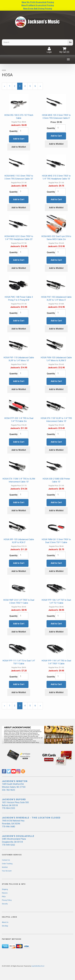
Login (49, 50)
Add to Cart (19, 139)
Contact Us (6, 860)
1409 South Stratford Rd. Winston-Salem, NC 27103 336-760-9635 (14, 787)
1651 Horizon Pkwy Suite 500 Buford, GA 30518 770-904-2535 (15, 805)
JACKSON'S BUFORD (14, 799)
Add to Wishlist (19, 147)
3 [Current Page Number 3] (21, 87)
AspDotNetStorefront (38, 966)
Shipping (5, 889)
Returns (5, 893)
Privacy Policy (7, 900)
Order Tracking (7, 864)
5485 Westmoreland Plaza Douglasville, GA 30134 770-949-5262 (14, 842)
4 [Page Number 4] (26, 86)
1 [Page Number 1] (11, 86)
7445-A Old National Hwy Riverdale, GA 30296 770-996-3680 (13, 824)
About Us (5, 922)
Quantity (13, 131)
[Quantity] (23, 131)
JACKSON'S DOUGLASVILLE (18, 836)
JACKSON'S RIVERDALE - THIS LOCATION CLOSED (31, 818)
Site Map (5, 926)
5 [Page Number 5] (31, 86)
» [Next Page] (41, 87)
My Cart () (64, 50)
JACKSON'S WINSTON (15, 781)
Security (5, 904)
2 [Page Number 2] (16, 86)
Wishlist (5, 867)
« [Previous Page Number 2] (6, 87)
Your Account (7, 871)
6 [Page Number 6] (36, 86)
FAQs (4, 897)
